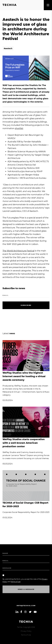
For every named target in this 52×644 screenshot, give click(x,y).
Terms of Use (26, 635)
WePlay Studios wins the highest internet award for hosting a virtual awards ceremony (24, 376)
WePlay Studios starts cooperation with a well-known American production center (24, 443)
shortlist (19, 128)
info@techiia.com (26, 606)
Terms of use (16, 582)
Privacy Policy (26, 631)
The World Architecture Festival (18, 251)
